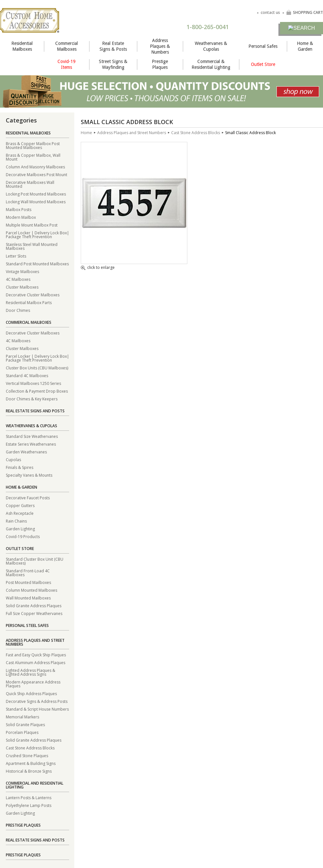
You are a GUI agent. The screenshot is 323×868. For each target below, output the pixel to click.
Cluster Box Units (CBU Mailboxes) (37, 368)
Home (86, 133)
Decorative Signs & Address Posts (37, 701)
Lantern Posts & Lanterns (29, 797)
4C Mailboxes (18, 279)
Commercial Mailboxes (67, 46)
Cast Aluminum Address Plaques (36, 662)
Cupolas (13, 459)
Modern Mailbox (21, 217)
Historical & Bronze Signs (29, 771)
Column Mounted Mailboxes (31, 590)
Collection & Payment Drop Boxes (37, 391)
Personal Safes (263, 46)
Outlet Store (263, 64)
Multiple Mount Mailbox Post (32, 225)
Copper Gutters (20, 505)
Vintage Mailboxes (22, 271)
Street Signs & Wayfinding (113, 64)
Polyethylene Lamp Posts (29, 805)
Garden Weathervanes (26, 452)
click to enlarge (98, 268)
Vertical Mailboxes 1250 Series (33, 383)
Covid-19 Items (67, 64)
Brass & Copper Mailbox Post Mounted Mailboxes (33, 145)
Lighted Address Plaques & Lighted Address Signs (31, 672)
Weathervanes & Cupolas (211, 46)
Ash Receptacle (20, 513)
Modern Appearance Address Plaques (33, 684)
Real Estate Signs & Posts (113, 46)
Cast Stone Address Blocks (30, 748)
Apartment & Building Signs (31, 763)
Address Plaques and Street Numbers (35, 642)
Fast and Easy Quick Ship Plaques (36, 655)
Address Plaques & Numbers (160, 46)
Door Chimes (18, 310)
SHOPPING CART (305, 12)
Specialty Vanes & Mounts (29, 475)
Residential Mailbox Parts (29, 302)
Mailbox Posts (19, 209)
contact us (270, 12)
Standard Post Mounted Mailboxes (37, 264)
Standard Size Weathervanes (32, 436)
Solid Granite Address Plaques (34, 605)
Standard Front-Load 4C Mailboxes (28, 572)
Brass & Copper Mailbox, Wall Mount (33, 157)
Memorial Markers (22, 717)
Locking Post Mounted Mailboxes (36, 194)
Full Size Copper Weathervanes (34, 613)
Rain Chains (16, 521)
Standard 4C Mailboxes (27, 375)
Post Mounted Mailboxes (28, 582)
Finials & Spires (20, 467)
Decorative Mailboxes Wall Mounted (30, 184)
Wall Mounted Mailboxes (28, 598)
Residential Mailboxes (22, 46)
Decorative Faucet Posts (28, 498)
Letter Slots (16, 256)
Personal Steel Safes (27, 625)
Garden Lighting (20, 529)
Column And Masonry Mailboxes (35, 167)
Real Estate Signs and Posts (35, 411)
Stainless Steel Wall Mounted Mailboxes (32, 246)
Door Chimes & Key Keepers (32, 399)
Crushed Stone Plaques (27, 755)
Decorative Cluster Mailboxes (33, 295)
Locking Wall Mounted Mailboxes (36, 201)
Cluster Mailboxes (22, 287)
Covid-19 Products (23, 536)
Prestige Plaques (160, 64)
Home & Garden (305, 46)
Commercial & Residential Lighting (211, 64)
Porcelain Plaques (22, 732)
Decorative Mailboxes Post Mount (36, 174)
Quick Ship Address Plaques (31, 693)
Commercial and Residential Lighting (35, 785)
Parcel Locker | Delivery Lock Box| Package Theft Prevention (37, 234)
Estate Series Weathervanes (31, 444)
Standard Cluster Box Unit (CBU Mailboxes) (35, 561)
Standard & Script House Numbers (37, 709)
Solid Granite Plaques (25, 724)
